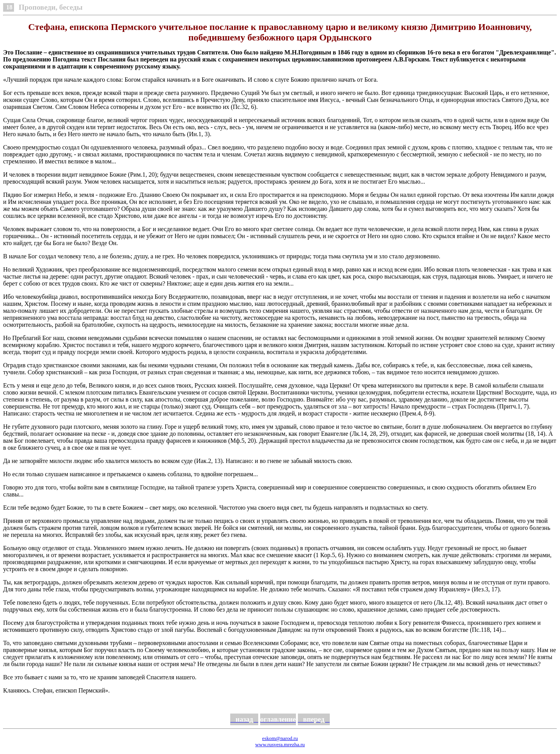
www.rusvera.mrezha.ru (280, 744)
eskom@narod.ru (280, 738)
